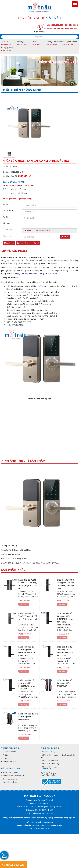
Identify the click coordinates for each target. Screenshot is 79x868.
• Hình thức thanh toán (10, 782)
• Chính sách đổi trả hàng (50, 764)
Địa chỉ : (6, 217)
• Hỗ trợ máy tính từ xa (10, 772)
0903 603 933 (14, 865)
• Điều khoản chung (48, 752)
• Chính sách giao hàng (49, 760)
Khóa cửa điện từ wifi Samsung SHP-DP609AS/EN (28, 717)
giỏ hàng (40, 32)
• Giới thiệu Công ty (8, 752)
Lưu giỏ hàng (23, 243)
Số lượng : (6, 223)
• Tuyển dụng (6, 758)
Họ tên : (6, 204)
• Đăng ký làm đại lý (9, 761)
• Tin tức (4, 755)
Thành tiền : (7, 230)
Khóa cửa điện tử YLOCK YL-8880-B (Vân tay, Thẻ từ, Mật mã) (28, 616)
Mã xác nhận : (8, 236)
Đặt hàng (24, 604)
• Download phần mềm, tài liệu (13, 776)
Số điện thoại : (8, 211)
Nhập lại (35, 243)
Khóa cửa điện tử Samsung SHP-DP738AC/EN (64, 683)
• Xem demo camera (9, 779)
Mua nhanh (9, 243)
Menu (75, 4)
